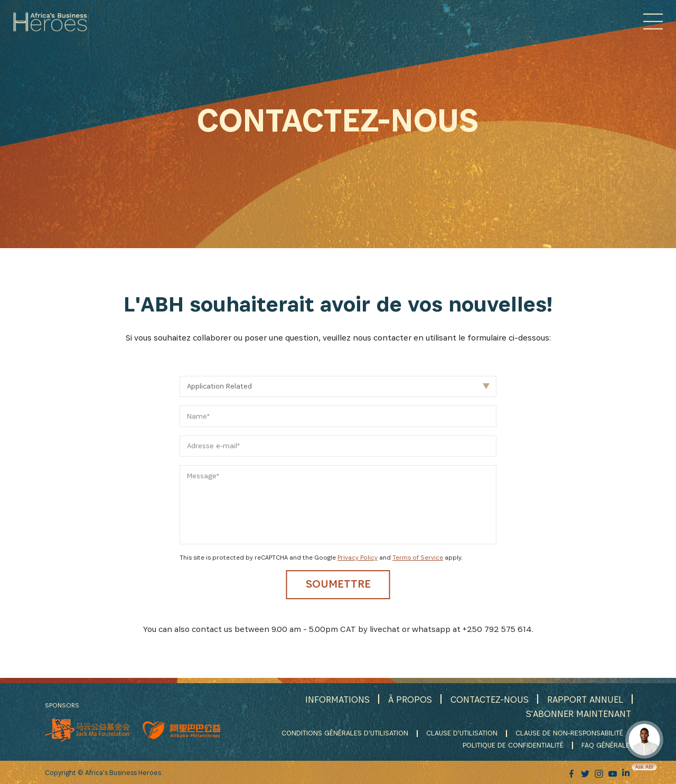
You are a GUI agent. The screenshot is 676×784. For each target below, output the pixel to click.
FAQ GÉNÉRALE (607, 746)
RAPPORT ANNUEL (584, 701)
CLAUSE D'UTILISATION (459, 735)
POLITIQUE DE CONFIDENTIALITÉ (513, 746)
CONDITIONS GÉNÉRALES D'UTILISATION (341, 735)
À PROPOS (403, 701)
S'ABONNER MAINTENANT (576, 715)
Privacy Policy (358, 557)
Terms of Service (418, 557)
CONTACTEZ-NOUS (485, 701)
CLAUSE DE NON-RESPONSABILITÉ (569, 735)
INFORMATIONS (329, 701)
